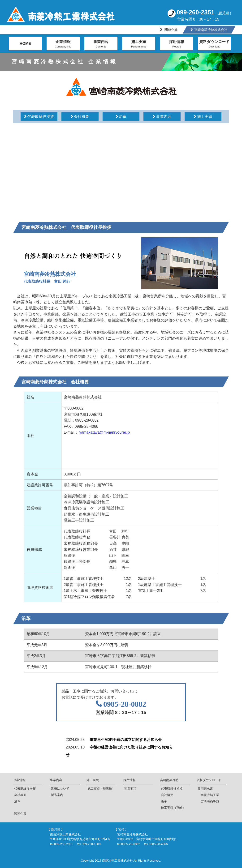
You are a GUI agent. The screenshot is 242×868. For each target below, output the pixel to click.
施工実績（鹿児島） (101, 789)
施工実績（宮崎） (173, 808)
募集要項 (130, 789)
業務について (60, 789)
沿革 (17, 801)
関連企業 (171, 30)
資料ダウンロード (214, 44)
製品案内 (57, 795)
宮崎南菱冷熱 (169, 780)
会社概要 (20, 795)
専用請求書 (205, 789)
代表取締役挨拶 (25, 789)
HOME (25, 44)
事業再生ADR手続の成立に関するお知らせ (126, 740)
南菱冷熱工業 (208, 795)
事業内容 (101, 44)
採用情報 (177, 44)
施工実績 (139, 44)
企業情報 (63, 44)
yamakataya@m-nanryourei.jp (104, 432)
